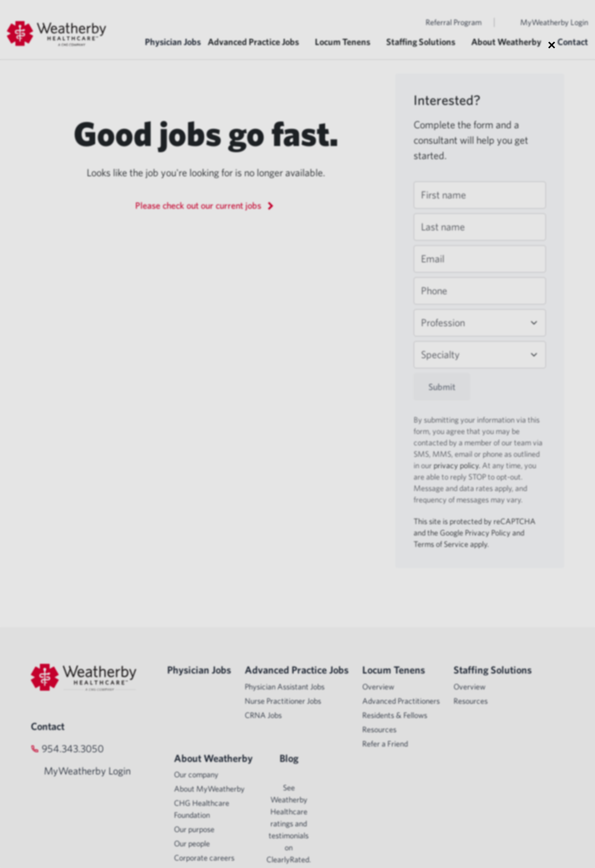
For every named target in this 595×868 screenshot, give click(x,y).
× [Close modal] (552, 44)
